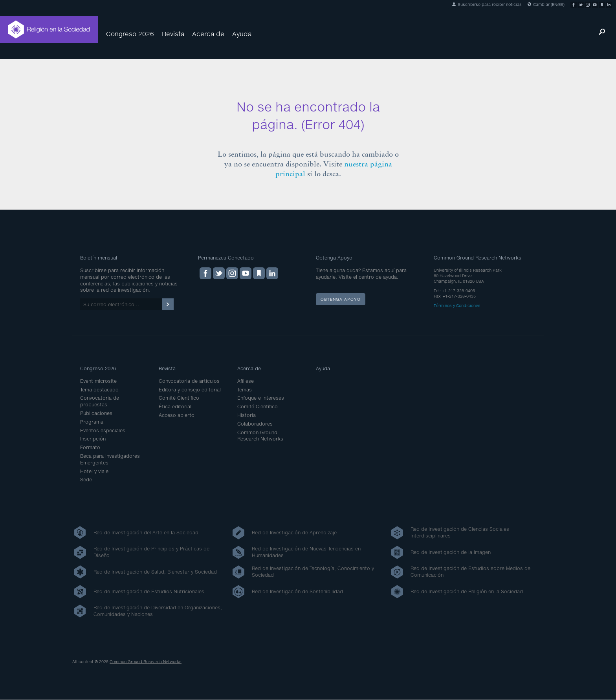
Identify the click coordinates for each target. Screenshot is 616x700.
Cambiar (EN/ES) (546, 4)
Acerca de (208, 34)
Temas (245, 390)
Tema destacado (99, 390)
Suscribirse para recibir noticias (487, 4)
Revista (173, 34)
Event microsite (98, 381)
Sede (86, 480)
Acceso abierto (177, 415)
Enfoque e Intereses (261, 398)
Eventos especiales (103, 430)
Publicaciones (96, 413)
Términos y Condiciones (457, 305)
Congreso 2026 (130, 34)
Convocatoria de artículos (189, 381)
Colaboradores (255, 424)
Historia (247, 415)
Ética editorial (175, 407)
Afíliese (246, 381)
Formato (90, 447)
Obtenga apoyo (341, 299)
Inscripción (93, 439)
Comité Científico (179, 398)
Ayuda (242, 34)
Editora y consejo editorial (190, 390)
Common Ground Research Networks (260, 436)
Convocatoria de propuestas (100, 401)
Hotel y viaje (94, 471)
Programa (92, 422)
